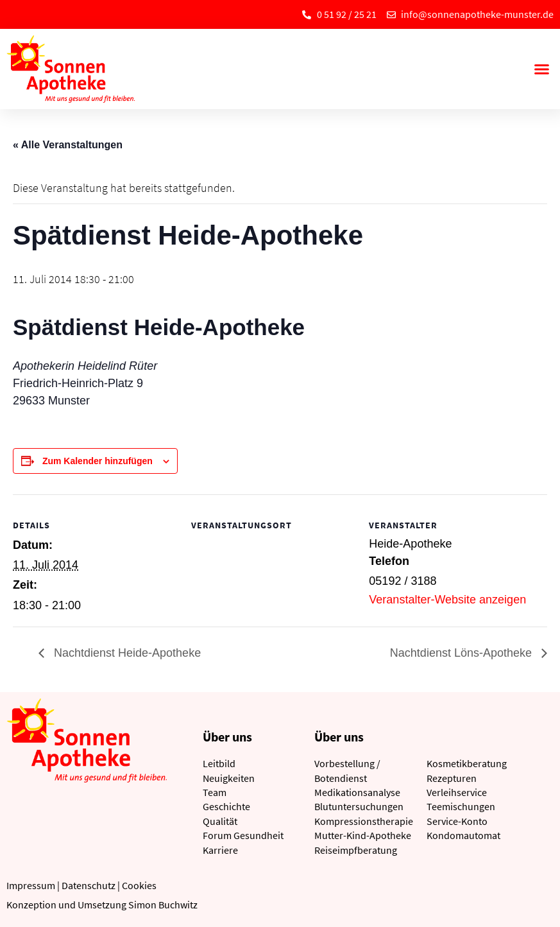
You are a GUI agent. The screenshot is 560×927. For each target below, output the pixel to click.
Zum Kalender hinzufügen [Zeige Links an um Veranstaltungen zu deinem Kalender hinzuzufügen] (98, 461)
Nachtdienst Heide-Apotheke (126, 653)
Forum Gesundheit (243, 835)
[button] (541, 69)
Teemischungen (461, 806)
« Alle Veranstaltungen (68, 145)
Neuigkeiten (229, 778)
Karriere (220, 850)
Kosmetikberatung (467, 763)
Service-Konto (457, 821)
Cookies (139, 885)
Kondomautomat (463, 835)
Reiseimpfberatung (356, 850)
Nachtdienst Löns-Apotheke (462, 653)
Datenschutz (89, 885)
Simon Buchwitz (163, 905)
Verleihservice (457, 792)
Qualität (220, 821)
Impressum (31, 885)
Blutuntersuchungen (359, 806)
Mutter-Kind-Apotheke (363, 835)
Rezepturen (452, 778)
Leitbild (219, 763)
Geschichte (226, 806)
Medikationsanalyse (357, 792)
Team (215, 792)
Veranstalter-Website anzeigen (447, 600)
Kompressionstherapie (364, 821)
